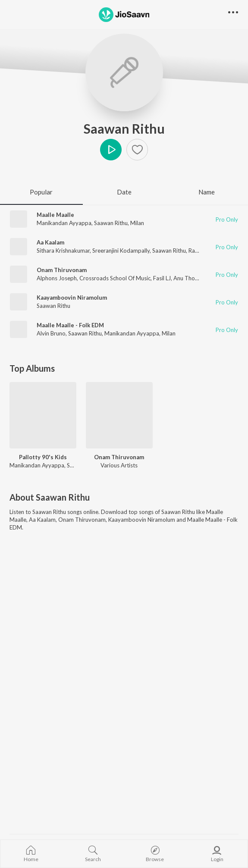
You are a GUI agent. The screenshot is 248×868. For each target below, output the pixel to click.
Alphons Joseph (57, 278)
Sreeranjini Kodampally (121, 251)
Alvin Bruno (51, 333)
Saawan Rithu (124, 128)
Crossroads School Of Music (115, 278)
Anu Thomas (189, 278)
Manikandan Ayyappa (64, 223)
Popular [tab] (41, 192)
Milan (137, 223)
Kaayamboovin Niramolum (72, 298)
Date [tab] (124, 192)
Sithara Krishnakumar (63, 251)
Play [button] (111, 150)
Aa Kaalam (50, 242)
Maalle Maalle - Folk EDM (70, 325)
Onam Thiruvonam (62, 270)
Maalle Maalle (55, 215)
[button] (233, 13)
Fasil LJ (162, 278)
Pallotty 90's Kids (43, 457)
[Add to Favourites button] (137, 150)
